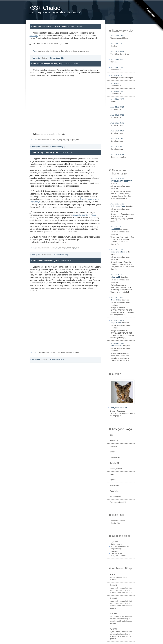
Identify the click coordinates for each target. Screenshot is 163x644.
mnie (63, 352)
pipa (74, 248)
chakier (52, 51)
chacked (122, 45)
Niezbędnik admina (118, 521)
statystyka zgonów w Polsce (85, 215)
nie (57, 248)
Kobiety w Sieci (116, 469)
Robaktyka (114, 491)
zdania (67, 51)
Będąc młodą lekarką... (119, 556)
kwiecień (119, 577)
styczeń (113, 588)
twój (78, 140)
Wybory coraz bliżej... (122, 37)
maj (111, 590)
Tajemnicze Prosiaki (118, 502)
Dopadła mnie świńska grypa (46, 261)
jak (57, 140)
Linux (112, 474)
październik (121, 593)
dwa (62, 51)
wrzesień (113, 580)
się (64, 140)
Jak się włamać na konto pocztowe (121, 187)
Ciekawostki (115, 457)
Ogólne (44, 58)
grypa (64, 248)
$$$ (111, 435)
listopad (129, 593)
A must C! (114, 441)
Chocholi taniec (116, 553)
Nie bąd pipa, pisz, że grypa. (46, 152)
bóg (61, 140)
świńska (69, 352)
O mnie (117, 374)
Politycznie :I (46, 255)
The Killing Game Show (122, 53)
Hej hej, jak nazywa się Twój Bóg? (48, 64)
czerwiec (116, 590)
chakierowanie (43, 51)
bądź (69, 248)
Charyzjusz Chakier (118, 408)
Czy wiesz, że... (122, 69)
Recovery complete (122, 156)
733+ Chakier (46, 8)
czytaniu (74, 51)
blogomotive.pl (116, 549)
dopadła (76, 352)
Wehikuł (122, 61)
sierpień (127, 590)
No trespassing (116, 544)
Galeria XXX (115, 463)
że (60, 248)
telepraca (114, 551)
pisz (78, 248)
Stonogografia (116, 497)
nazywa (73, 140)
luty (117, 588)
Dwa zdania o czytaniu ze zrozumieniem (51, 27)
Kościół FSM (115, 523)
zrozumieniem (83, 51)
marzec (113, 577)
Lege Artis (114, 542)
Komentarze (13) (58, 147)
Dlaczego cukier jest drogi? (122, 76)
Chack (112, 452)
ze (57, 51)
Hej (67, 140)
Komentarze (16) (61, 255)
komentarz (34, 36)
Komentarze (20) (57, 58)
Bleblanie (45, 147)
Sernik (122, 100)
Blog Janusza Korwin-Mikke (121, 546)
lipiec (125, 577)
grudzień (113, 608)
